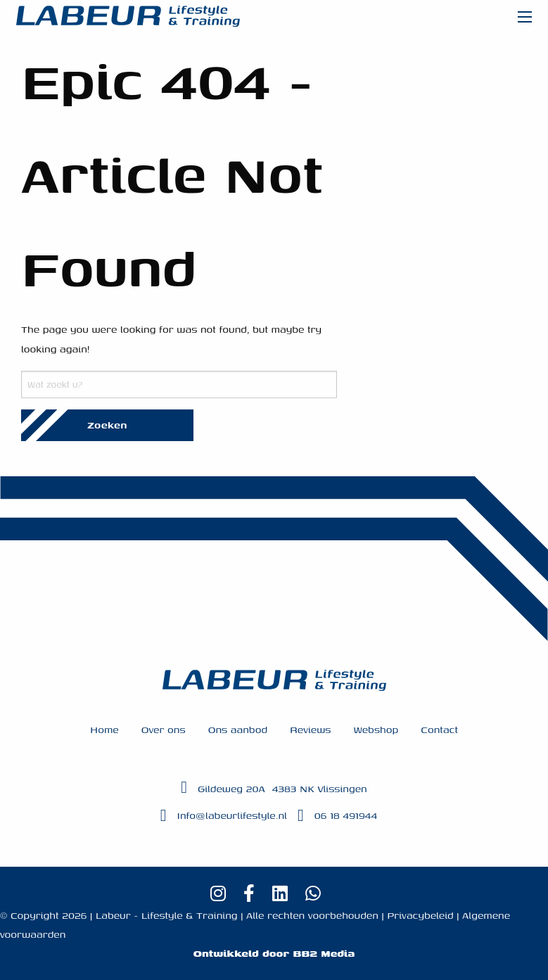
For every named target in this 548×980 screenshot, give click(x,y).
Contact (439, 729)
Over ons (164, 729)
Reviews (310, 729)
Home (104, 729)
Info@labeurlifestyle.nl (232, 815)
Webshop (376, 729)
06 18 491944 (346, 815)
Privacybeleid (420, 915)
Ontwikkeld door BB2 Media (274, 953)
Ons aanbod (238, 729)
